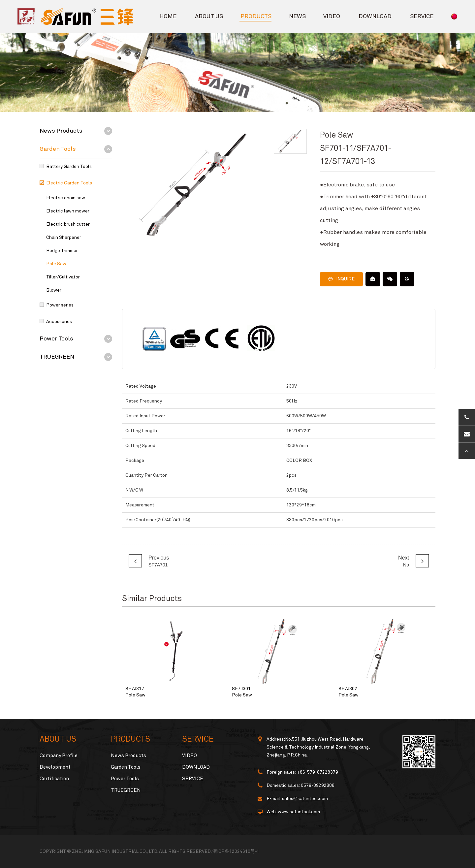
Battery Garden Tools (69, 167)
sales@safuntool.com (305, 799)
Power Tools (56, 339)
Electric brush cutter (68, 224)
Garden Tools (58, 149)
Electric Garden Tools (69, 183)
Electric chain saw (66, 198)
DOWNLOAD (375, 16)
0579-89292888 (318, 786)
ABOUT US (209, 16)
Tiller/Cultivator (63, 277)
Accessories (59, 322)
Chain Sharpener (64, 238)
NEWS (297, 16)
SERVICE (422, 16)
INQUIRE (341, 279)
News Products (61, 131)
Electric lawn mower (68, 211)
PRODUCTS (256, 16)
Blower (54, 290)
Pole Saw (56, 264)
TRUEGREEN (57, 357)
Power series (60, 305)
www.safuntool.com (299, 812)
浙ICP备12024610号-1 (236, 852)
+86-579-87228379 (317, 772)
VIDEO (332, 16)
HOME (168, 16)
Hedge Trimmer (62, 251)
